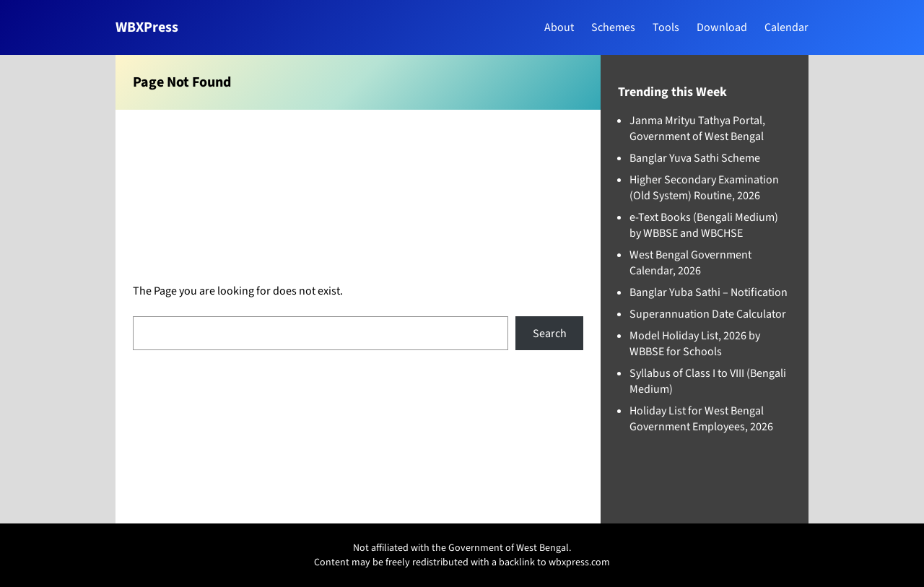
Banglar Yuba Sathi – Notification (709, 292)
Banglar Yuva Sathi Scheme (695, 158)
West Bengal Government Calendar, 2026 (690, 263)
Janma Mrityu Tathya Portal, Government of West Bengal (697, 129)
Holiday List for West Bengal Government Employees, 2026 (701, 419)
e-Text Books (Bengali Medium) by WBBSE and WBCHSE (704, 225)
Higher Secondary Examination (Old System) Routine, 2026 (704, 188)
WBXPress (147, 27)
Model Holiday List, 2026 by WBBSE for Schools (695, 344)
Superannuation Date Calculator (708, 314)
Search (550, 334)
